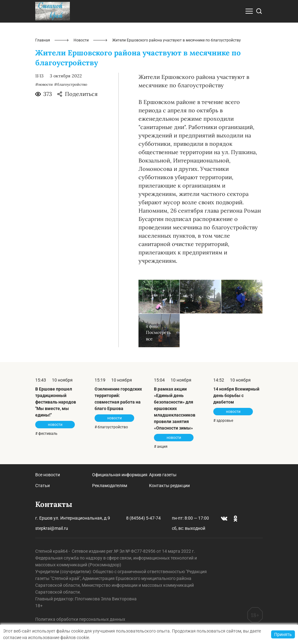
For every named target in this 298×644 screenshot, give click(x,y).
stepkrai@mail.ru (52, 528)
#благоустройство (71, 84)
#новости (44, 84)
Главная (43, 40)
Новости (81, 40)
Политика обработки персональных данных (80, 619)
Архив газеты (163, 475)
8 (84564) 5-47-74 (143, 518)
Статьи (43, 486)
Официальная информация (120, 475)
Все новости (48, 475)
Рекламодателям (110, 486)
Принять (283, 634)
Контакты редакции (169, 486)
